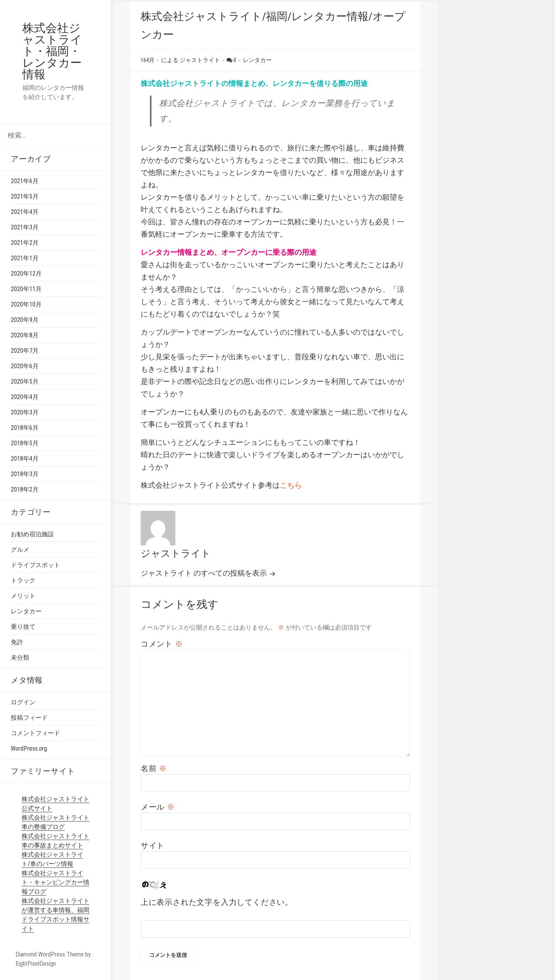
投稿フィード (29, 718)
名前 (154, 768)
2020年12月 (26, 274)
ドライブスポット (35, 565)
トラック (23, 580)
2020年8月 (25, 335)
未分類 (20, 658)
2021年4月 (25, 212)
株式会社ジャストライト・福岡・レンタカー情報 (52, 51)
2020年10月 (26, 304)
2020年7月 (25, 351)
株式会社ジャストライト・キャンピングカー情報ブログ (55, 882)
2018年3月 (25, 474)
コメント (162, 644)
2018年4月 (25, 459)
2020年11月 (26, 289)
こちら (291, 485)
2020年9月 (25, 320)
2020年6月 (25, 366)
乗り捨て (23, 627)
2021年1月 (25, 258)
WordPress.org (29, 748)
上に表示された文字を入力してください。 (217, 902)
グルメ (20, 550)
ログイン (23, 702)
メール (158, 807)
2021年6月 (25, 181)
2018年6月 (25, 428)
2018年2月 (25, 489)
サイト (153, 845)
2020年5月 (25, 381)
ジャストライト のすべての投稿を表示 (204, 573)
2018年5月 (25, 443)
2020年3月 (25, 412)
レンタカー (26, 611)
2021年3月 (25, 227)
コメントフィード (35, 733)
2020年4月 (25, 397)
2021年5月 (25, 196)
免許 (17, 642)
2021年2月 (25, 243)
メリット (23, 596)
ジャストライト (176, 553)
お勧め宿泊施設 (32, 534)
